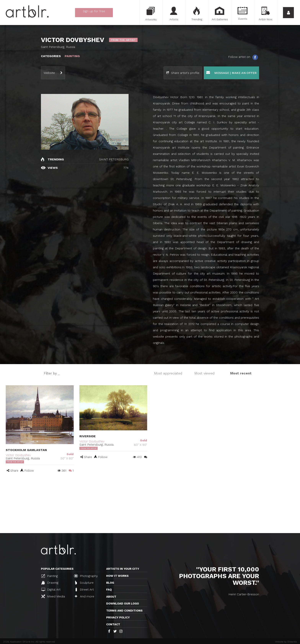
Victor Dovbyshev (18, 455)
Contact (113, 624)
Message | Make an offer (231, 73)
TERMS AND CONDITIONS (124, 611)
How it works (117, 576)
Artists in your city (123, 569)
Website (49, 73)
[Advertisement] (150, 504)
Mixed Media (53, 596)
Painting (50, 576)
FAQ (109, 590)
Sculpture (84, 583)
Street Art (84, 589)
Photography (86, 576)
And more (84, 596)
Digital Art (51, 589)
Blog (110, 583)
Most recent (241, 373)
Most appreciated (168, 373)
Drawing (50, 583)
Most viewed (205, 373)
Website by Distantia (286, 642)
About (111, 597)
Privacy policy (118, 617)
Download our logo (123, 604)
